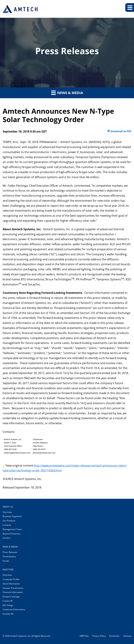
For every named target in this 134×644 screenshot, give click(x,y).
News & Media (67, 93)
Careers (7, 538)
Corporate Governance (14, 609)
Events (6, 561)
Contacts (7, 525)
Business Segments (12, 516)
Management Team (12, 529)
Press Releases (10, 552)
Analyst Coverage (11, 597)
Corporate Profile (11, 579)
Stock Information (11, 584)
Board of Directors (12, 534)
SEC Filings (8, 605)
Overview (7, 512)
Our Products (9, 521)
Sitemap (127, 636)
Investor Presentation (13, 588)
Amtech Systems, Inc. (21, 636)
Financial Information (13, 592)
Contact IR (8, 601)
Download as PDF (119, 131)
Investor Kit (8, 614)
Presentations (9, 556)
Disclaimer (114, 636)
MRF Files (84, 636)
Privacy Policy (99, 636)
